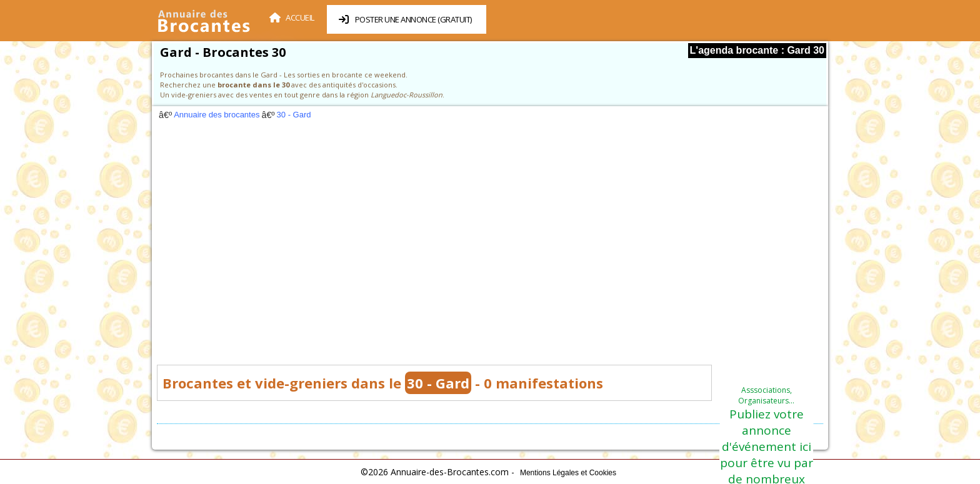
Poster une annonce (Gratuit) (405, 19)
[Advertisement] (490, 246)
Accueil (292, 17)
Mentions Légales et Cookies (568, 473)
